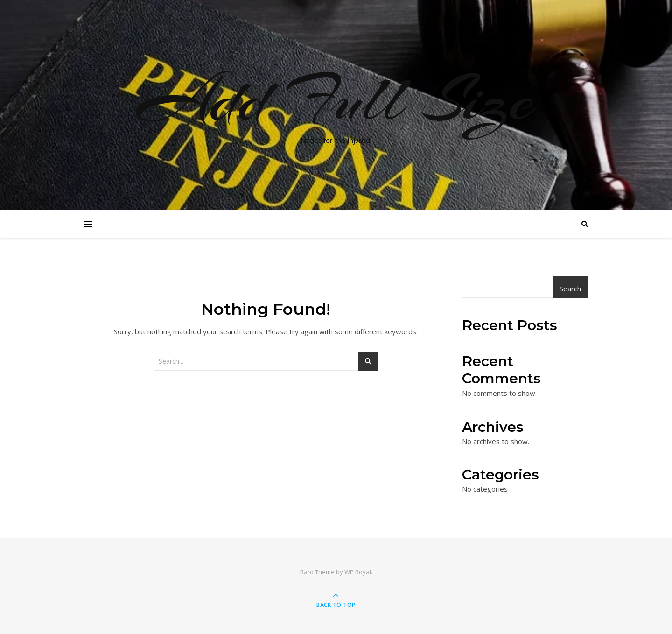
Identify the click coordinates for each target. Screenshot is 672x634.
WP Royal (358, 572)
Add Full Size (336, 99)
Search (570, 289)
